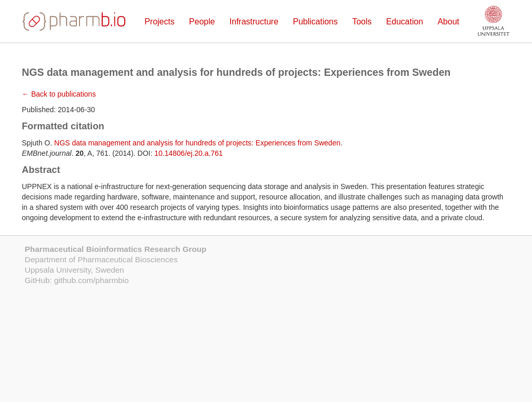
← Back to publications (59, 94)
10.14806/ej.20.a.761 (189, 153)
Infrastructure (254, 22)
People (202, 22)
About (448, 22)
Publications (315, 22)
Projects (159, 22)
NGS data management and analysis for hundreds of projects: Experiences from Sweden (197, 143)
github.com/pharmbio (91, 280)
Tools (362, 22)
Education (404, 22)
